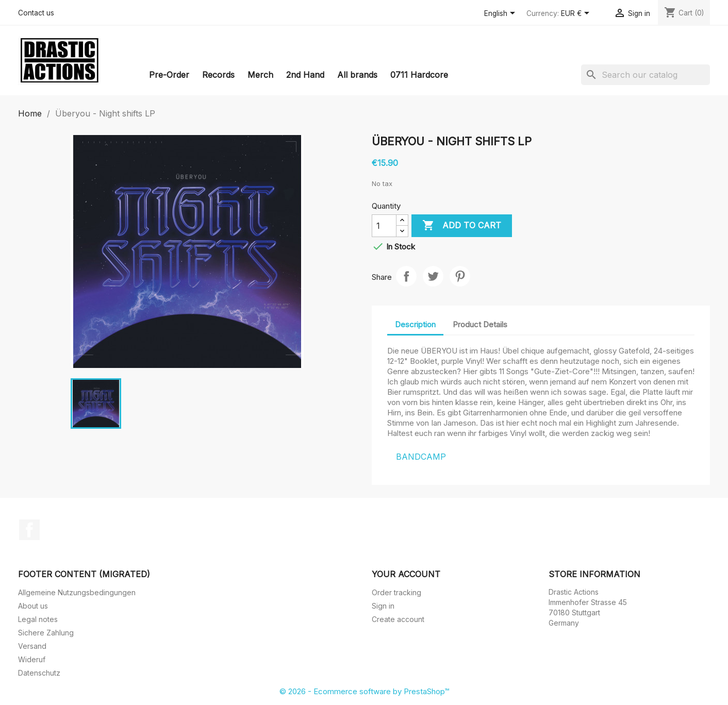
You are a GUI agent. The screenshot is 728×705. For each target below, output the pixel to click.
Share (406, 276)
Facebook (29, 530)
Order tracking (396, 592)
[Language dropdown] (501, 14)
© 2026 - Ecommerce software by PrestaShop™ (364, 691)
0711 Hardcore (419, 75)
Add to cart (462, 226)
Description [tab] (415, 324)
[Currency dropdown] (577, 14)
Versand (32, 646)
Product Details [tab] (480, 324)
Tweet (433, 276)
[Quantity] (384, 226)
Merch (260, 75)
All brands (357, 75)
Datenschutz (39, 673)
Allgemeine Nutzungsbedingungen (77, 592)
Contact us (36, 13)
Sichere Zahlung (46, 633)
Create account (398, 619)
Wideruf (32, 659)
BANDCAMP (421, 457)
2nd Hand (305, 75)
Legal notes (38, 619)
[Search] (646, 75)
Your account (406, 574)
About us (33, 606)
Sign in (383, 606)
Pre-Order (169, 75)
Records (218, 75)
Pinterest (460, 276)
